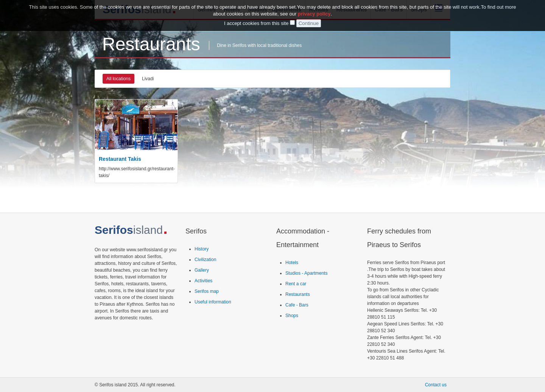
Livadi (148, 79)
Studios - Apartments (306, 273)
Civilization (205, 260)
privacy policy (314, 13)
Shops (292, 316)
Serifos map (207, 291)
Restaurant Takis (120, 159)
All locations (118, 79)
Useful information (213, 302)
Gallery (202, 270)
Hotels (292, 263)
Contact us (436, 385)
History (202, 249)
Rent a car (296, 284)
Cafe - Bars (297, 305)
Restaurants (298, 294)
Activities (203, 281)
